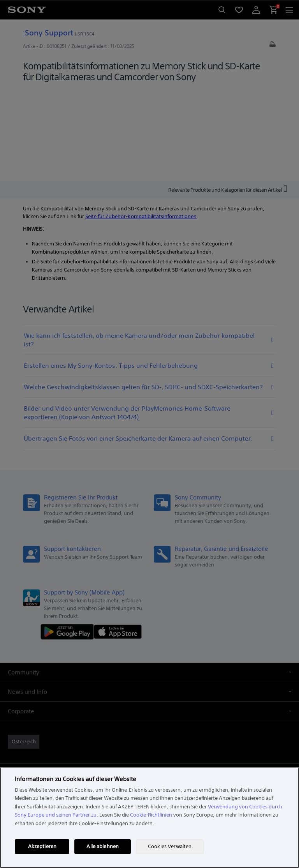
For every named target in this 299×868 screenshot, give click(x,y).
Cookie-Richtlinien (151, 815)
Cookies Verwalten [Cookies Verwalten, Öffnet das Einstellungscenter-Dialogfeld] (170, 846)
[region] (149, 818)
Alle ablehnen (103, 846)
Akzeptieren (42, 846)
